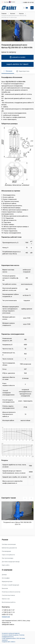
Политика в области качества (11, 592)
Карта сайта (6, 565)
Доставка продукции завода (11, 562)
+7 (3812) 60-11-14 (8, 612)
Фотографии (6, 578)
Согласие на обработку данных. (10, 635)
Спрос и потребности (8, 555)
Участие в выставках (8, 595)
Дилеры (4, 575)
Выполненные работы (9, 602)
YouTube (6, 2)
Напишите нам (6, 617)
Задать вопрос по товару (17, 64)
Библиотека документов (9, 548)
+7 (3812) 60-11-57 (8, 610)
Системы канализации (9, 544)
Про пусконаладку (8, 558)
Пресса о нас (6, 599)
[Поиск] (20, 8)
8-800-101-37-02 (29, 2)
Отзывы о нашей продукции (10, 585)
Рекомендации (6, 551)
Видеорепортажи (7, 581)
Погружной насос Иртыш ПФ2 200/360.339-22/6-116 (17, 523)
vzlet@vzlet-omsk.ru (8, 625)
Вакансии (5, 588)
